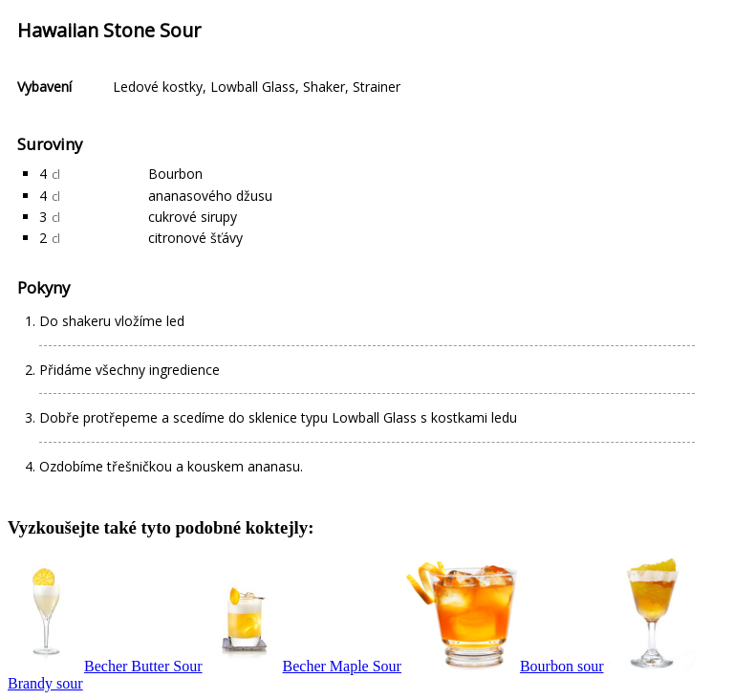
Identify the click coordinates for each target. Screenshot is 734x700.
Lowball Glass (253, 87)
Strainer (377, 87)
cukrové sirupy (193, 217)
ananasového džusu (210, 196)
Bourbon (175, 174)
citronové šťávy (195, 238)
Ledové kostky (158, 87)
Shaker (324, 87)
